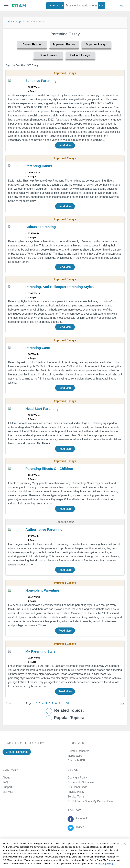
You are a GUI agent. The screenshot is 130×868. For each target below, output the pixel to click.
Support (7, 787)
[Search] (102, 6)
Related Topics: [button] (69, 710)
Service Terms (76, 797)
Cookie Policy (75, 848)
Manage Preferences (80, 801)
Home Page (15, 22)
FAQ (5, 782)
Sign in (123, 6)
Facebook (81, 818)
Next (122, 703)
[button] (6, 6)
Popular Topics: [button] (69, 718)
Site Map (8, 792)
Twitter (79, 827)
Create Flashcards (17, 752)
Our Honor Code (77, 787)
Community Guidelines (81, 782)
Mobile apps (75, 756)
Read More (65, 145)
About (6, 778)
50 (67, 703)
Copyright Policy (77, 778)
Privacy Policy (76, 792)
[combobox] (55, 6)
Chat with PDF (76, 760)
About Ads (92, 848)
